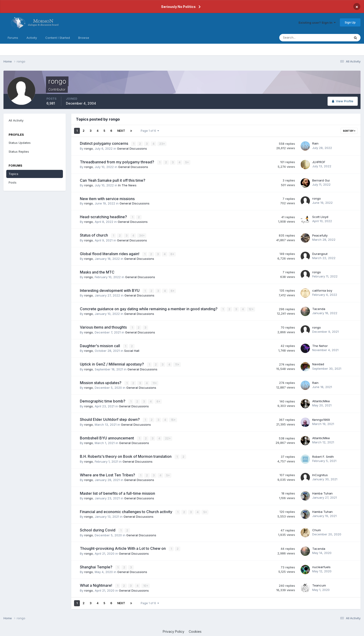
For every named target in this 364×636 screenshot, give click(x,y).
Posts (13, 182)
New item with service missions (107, 198)
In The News (127, 185)
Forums (13, 38)
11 (177, 363)
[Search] (300, 38)
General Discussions (132, 148)
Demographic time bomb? (103, 400)
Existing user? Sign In (317, 23)
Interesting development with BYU (110, 290)
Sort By (349, 131)
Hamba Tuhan (322, 491)
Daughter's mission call (100, 345)
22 (168, 437)
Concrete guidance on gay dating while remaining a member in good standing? (149, 308)
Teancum (319, 583)
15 (173, 418)
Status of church (94, 235)
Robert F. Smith (323, 455)
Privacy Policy (174, 629)
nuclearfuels (321, 564)
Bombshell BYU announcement (107, 436)
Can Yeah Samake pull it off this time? (113, 180)
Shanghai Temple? (97, 564)
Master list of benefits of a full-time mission (117, 491)
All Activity (16, 120)
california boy (322, 290)
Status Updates (20, 143)
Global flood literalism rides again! (110, 253)
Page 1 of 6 (150, 131)
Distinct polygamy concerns (104, 143)
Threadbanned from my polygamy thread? (117, 162)
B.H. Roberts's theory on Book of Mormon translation (126, 455)
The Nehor (320, 345)
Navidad (318, 363)
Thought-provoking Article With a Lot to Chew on (123, 546)
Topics (13, 174)
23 (162, 144)
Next (121, 131)
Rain (315, 143)
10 (146, 583)
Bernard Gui (321, 180)
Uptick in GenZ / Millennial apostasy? (112, 363)
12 (251, 308)
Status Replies (19, 152)
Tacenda (319, 308)
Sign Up (350, 22)
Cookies (195, 629)
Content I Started (58, 38)
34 (142, 235)
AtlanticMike (321, 400)
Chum (317, 528)
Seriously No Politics (178, 7)
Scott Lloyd (320, 217)
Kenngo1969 (321, 418)
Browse (84, 38)
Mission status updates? (101, 381)
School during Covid (98, 528)
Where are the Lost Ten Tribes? (108, 473)
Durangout (320, 253)
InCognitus (320, 473)
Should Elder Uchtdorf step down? (110, 418)
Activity (32, 38)
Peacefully (320, 235)
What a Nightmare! (96, 583)
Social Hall (132, 349)
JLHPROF (319, 162)
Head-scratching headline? (104, 217)
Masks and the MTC (97, 271)
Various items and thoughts (104, 326)
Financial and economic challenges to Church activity (127, 510)
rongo (89, 148)
